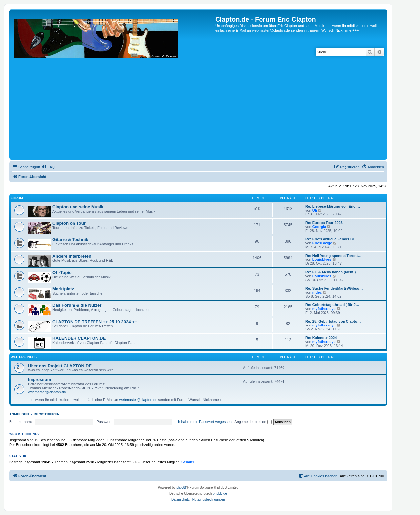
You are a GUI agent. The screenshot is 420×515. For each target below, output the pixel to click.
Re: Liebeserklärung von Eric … (333, 206)
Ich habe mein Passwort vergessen (204, 422)
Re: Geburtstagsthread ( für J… (332, 305)
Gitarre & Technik (70, 240)
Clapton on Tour (69, 223)
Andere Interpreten (72, 256)
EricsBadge (322, 243)
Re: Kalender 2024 (321, 338)
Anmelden (19, 414)
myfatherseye (324, 309)
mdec (317, 292)
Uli (315, 210)
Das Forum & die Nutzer (77, 305)
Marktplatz (63, 289)
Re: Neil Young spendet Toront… (334, 256)
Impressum (39, 380)
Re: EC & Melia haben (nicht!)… (332, 272)
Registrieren (47, 414)
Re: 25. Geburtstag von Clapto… (333, 321)
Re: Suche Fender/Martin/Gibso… (334, 288)
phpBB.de (220, 493)
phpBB (181, 488)
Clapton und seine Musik (78, 207)
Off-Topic (62, 272)
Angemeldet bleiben (253, 422)
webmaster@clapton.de (47, 392)
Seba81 (188, 462)
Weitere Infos (24, 357)
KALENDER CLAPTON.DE (79, 338)
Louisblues (322, 259)
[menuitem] (48, 167)
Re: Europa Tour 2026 (324, 223)
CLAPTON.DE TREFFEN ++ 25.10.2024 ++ (95, 322)
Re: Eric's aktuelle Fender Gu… (332, 239)
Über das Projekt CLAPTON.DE (60, 366)
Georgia (319, 227)
